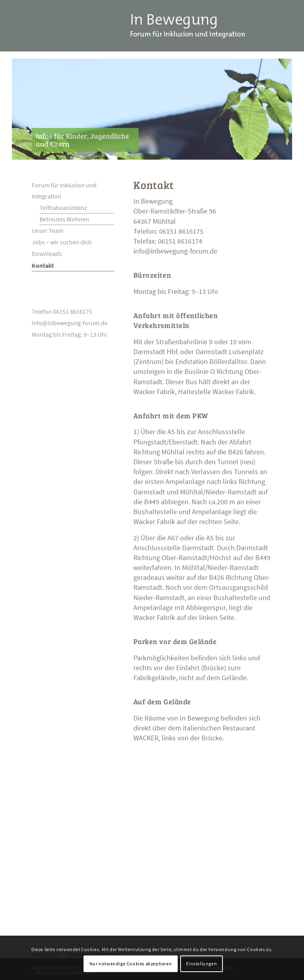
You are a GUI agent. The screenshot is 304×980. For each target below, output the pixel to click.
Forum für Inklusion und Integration (64, 191)
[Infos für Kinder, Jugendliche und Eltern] (85, 140)
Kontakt (43, 265)
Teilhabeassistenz (63, 208)
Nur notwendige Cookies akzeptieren (131, 964)
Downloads (47, 254)
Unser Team (47, 231)
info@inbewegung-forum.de (175, 251)
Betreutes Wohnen (64, 219)
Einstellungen (201, 964)
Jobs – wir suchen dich (62, 242)
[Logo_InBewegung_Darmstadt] (187, 26)
